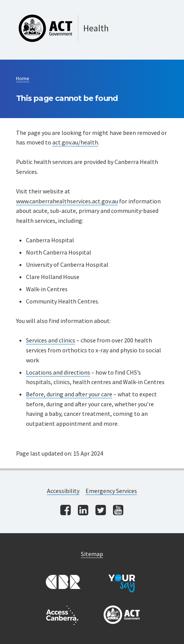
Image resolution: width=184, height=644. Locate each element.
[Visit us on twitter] (101, 511)
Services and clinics (51, 340)
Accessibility (63, 491)
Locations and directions (58, 372)
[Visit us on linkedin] (83, 511)
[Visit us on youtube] (118, 511)
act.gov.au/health (75, 142)
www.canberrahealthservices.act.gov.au (67, 201)
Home (23, 78)
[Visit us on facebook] (65, 511)
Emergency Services (111, 491)
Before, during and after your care (69, 394)
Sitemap (92, 554)
